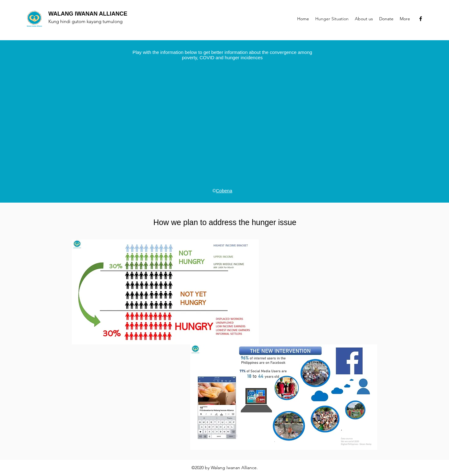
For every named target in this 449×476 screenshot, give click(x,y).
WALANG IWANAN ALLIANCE (88, 14)
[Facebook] (421, 19)
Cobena (224, 191)
